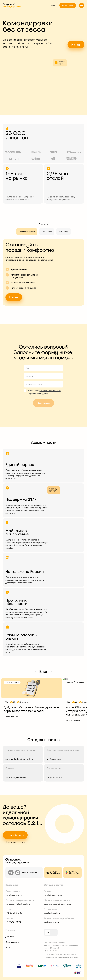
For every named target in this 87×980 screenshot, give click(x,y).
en (54, 932)
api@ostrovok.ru (52, 922)
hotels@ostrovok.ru (53, 895)
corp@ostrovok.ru (14, 895)
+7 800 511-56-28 (14, 913)
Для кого (10, 937)
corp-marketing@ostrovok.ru (58, 904)
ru (48, 932)
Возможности (12, 942)
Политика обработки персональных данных (60, 954)
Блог (8, 948)
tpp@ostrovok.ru (52, 913)
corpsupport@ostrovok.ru (18, 904)
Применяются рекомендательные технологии (61, 957)
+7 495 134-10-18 (13, 922)
